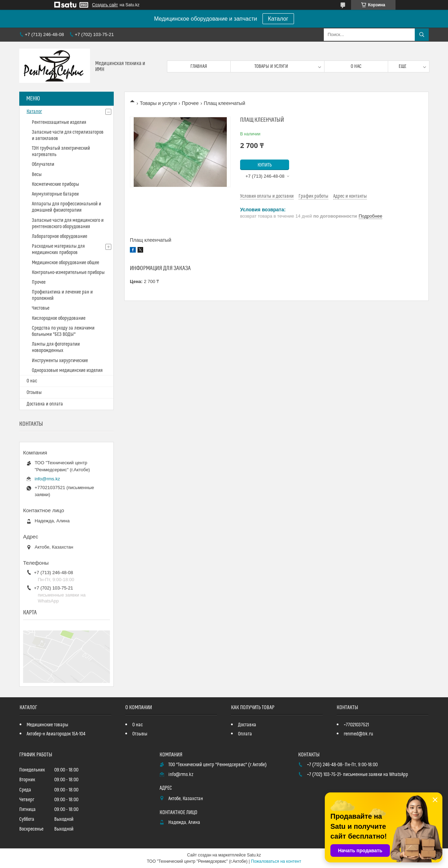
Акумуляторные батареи (55, 194)
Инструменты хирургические (60, 361)
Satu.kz (254, 855)
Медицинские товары (47, 725)
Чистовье (41, 308)
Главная (199, 66)
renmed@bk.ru (358, 734)
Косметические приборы (55, 184)
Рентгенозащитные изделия (59, 122)
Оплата (245, 734)
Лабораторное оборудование (59, 237)
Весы (37, 175)
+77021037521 (356, 725)
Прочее (190, 103)
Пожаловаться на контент (276, 861)
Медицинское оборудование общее (65, 263)
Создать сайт (105, 5)
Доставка (247, 725)
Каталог (278, 19)
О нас (356, 66)
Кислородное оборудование (59, 318)
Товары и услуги (271, 66)
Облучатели (43, 164)
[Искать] (422, 35)
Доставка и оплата (45, 404)
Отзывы (34, 393)
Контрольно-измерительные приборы (68, 273)
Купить (265, 165)
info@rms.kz (47, 479)
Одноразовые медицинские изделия (67, 371)
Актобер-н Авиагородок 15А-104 (56, 734)
